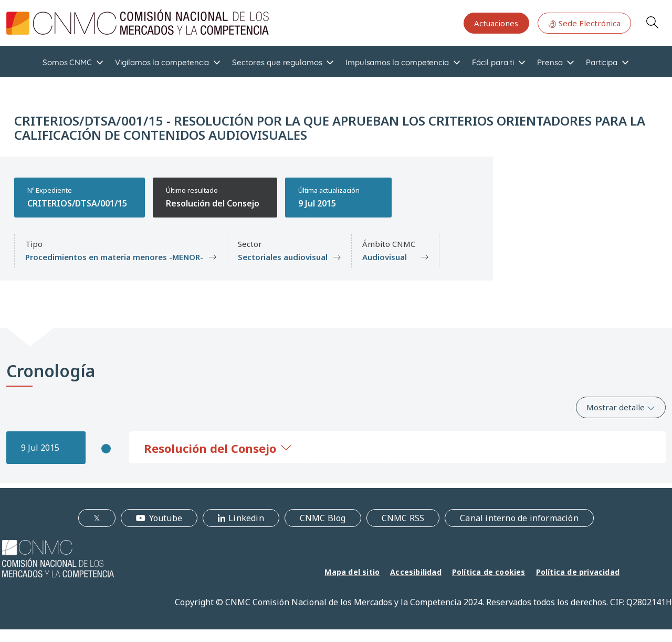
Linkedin (246, 518)
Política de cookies (489, 572)
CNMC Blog (323, 518)
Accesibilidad (416, 572)
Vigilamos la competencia (162, 62)
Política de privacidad (578, 572)
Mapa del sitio (352, 572)
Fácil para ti (493, 62)
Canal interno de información (519, 518)
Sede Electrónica (584, 23)
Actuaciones (496, 23)
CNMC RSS (403, 518)
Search (652, 22)
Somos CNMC (67, 62)
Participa (602, 62)
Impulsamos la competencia (397, 62)
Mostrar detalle (621, 407)
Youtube (166, 518)
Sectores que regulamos (277, 62)
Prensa (550, 62)
